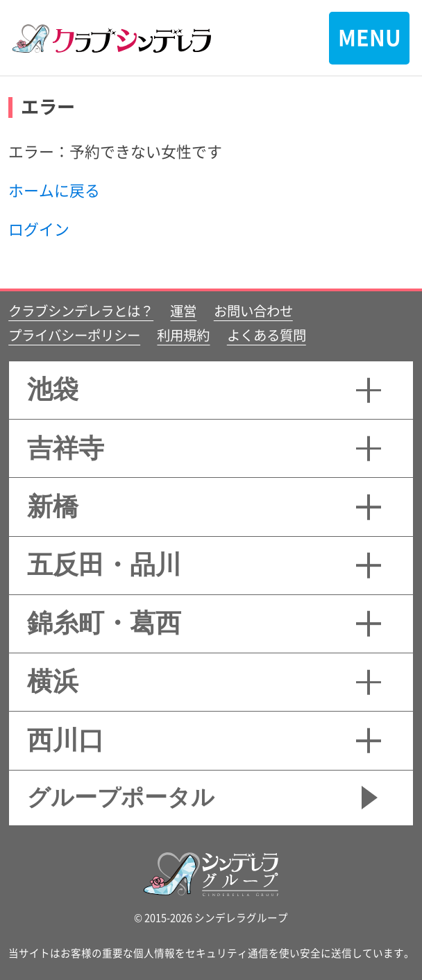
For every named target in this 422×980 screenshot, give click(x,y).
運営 (183, 310)
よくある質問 (267, 335)
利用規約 (183, 335)
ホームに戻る (54, 190)
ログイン (39, 229)
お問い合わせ (253, 310)
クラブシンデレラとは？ (81, 310)
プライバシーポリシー (74, 335)
